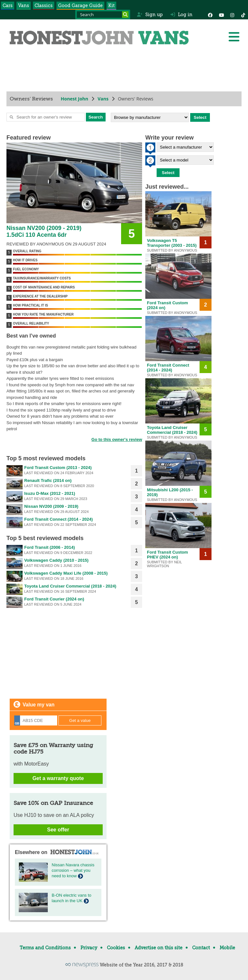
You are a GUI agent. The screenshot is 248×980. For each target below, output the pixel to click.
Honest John (74, 99)
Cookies (116, 948)
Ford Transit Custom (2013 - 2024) (58, 468)
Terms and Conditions (45, 948)
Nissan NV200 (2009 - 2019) (51, 506)
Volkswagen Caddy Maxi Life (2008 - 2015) (66, 573)
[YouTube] (221, 15)
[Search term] (103, 15)
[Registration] (36, 720)
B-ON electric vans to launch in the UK (72, 898)
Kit (111, 5)
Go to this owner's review (117, 439)
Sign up (150, 15)
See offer (58, 830)
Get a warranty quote (58, 778)
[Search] (125, 15)
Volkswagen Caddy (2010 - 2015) (56, 560)
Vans (24, 5)
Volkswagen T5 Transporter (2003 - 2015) (172, 243)
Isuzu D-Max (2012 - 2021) (50, 493)
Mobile (227, 948)
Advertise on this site (159, 948)
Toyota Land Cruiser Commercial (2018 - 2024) (70, 586)
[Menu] (234, 37)
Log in (181, 15)
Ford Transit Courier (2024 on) (54, 599)
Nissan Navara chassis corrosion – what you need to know (73, 870)
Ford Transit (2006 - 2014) (50, 547)
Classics (44, 5)
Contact (201, 948)
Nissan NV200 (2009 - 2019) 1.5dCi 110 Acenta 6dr (44, 231)
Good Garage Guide (80, 5)
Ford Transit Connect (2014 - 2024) (58, 519)
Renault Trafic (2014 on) (48, 480)
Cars (8, 5)
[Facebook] (210, 15)
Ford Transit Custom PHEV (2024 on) (167, 555)
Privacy (89, 948)
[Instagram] (232, 15)
